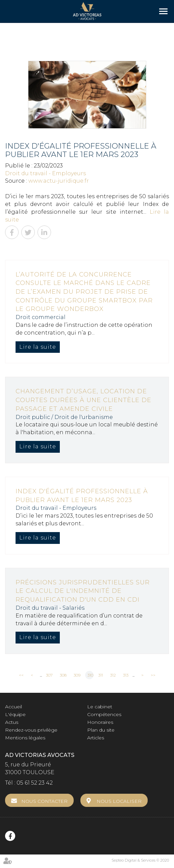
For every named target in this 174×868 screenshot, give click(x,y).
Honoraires (100, 722)
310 (90, 675)
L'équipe (15, 714)
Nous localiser (119, 801)
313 (126, 675)
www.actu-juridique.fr (59, 181)
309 (77, 675)
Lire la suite (38, 347)
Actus (12, 722)
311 (101, 675)
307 (49, 675)
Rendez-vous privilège (31, 730)
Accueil (14, 707)
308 (63, 675)
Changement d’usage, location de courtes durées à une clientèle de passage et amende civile (83, 400)
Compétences (104, 714)
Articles (96, 738)
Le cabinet (100, 707)
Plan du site (101, 730)
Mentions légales (25, 738)
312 (113, 675)
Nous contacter (44, 801)
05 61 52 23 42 (35, 783)
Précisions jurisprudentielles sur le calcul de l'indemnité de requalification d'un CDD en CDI (83, 591)
